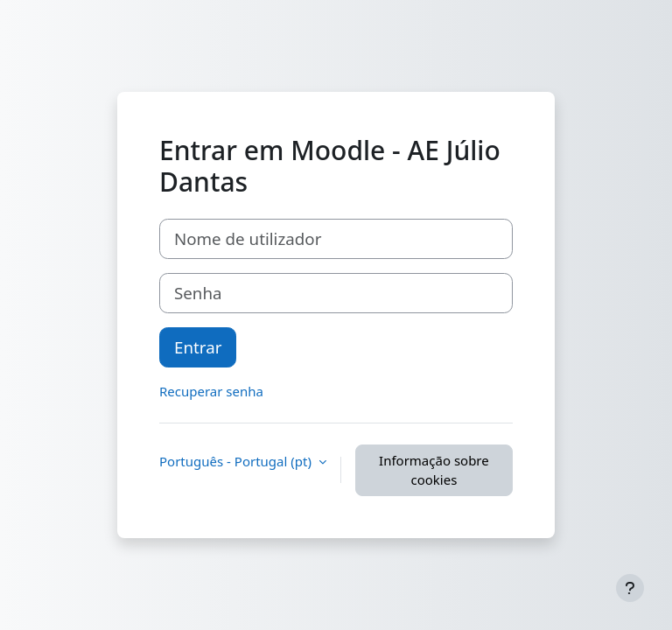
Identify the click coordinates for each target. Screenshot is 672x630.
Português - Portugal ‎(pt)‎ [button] (237, 461)
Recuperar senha (211, 391)
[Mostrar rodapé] (630, 588)
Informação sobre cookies (434, 470)
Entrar (198, 347)
